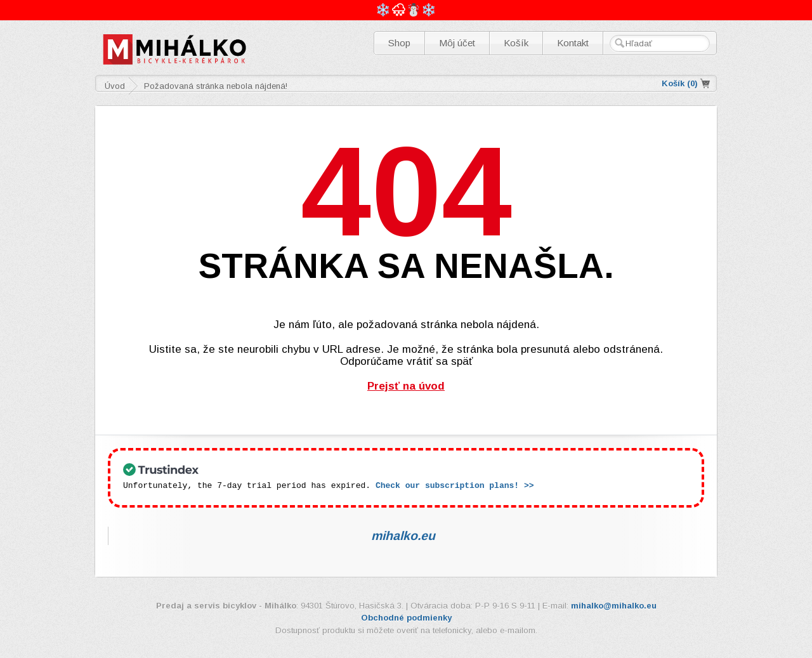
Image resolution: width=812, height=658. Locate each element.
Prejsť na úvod (406, 386)
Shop (399, 43)
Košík (516, 43)
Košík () (680, 83)
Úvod (115, 86)
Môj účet (457, 43)
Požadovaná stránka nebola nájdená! (216, 86)
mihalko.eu (403, 535)
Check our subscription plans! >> (455, 485)
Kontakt (573, 43)
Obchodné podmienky (406, 617)
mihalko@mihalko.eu (614, 605)
